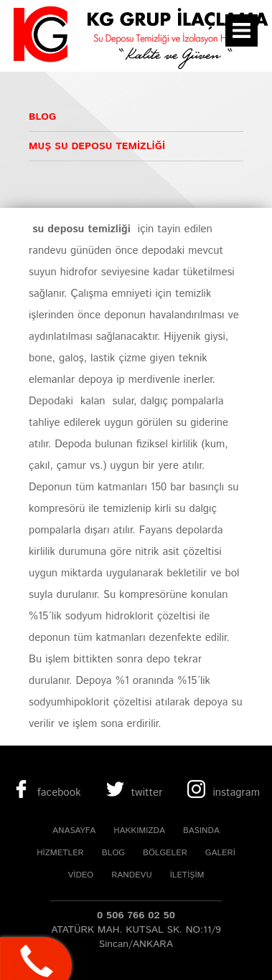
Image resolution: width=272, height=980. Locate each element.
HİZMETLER (60, 853)
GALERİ (220, 853)
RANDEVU (131, 875)
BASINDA (201, 831)
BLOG (113, 853)
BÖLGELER (165, 853)
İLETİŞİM (187, 875)
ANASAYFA (74, 831)
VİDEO (80, 875)
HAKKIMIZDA (139, 831)
